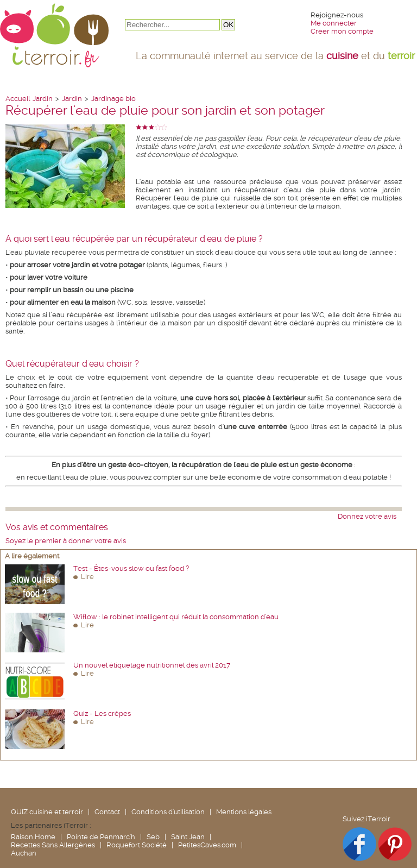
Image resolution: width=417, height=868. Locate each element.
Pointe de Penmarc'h (101, 837)
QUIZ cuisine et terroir (47, 812)
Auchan (24, 853)
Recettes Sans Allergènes (53, 845)
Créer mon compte (342, 31)
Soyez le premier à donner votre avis (66, 541)
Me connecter (334, 23)
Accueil (18, 99)
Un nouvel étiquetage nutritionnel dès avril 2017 (152, 665)
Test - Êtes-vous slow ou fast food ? (131, 568)
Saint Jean (188, 837)
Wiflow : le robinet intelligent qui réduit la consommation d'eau (176, 617)
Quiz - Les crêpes (102, 713)
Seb (153, 837)
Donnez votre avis (367, 516)
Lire (87, 577)
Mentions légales (244, 812)
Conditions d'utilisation (168, 812)
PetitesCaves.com (207, 845)
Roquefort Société (137, 845)
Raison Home (33, 837)
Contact (107, 812)
